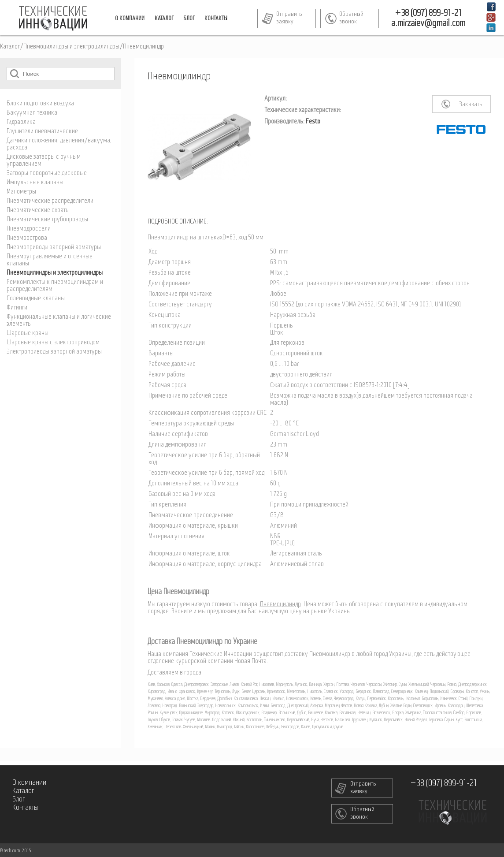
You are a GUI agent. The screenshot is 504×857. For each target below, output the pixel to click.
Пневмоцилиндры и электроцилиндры (71, 47)
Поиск (15, 73)
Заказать (471, 104)
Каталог (10, 47)
